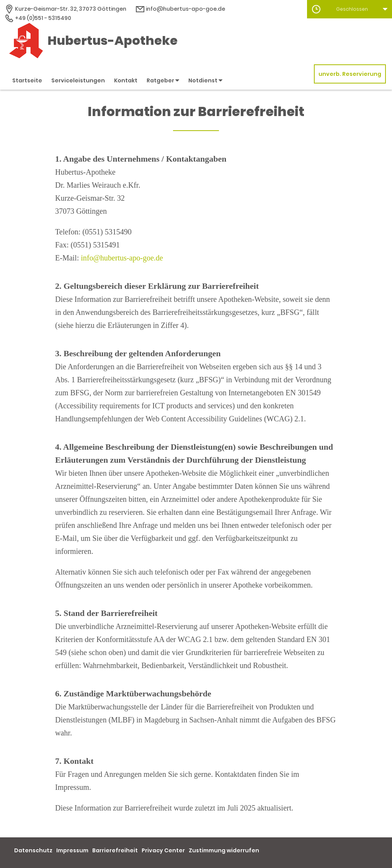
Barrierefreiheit (115, 850)
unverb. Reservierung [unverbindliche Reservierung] (350, 74)
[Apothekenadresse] (65, 9)
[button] (350, 9)
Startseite (27, 80)
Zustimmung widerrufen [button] (224, 850)
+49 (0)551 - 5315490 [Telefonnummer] (38, 18)
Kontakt (126, 80)
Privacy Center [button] (163, 850)
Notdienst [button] (205, 80)
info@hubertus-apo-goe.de (122, 258)
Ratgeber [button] (163, 80)
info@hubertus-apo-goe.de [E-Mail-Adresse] (180, 9)
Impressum (72, 850)
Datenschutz (33, 850)
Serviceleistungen (78, 80)
